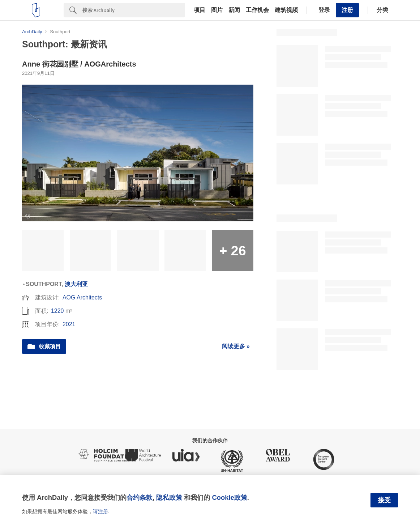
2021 (69, 324)
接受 (384, 500)
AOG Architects (82, 297)
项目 (200, 10)
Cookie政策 (229, 497)
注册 (347, 10)
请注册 (100, 511)
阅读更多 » (236, 346)
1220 (57, 311)
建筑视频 (286, 10)
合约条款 (140, 497)
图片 (217, 10)
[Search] (134, 10)
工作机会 (257, 10)
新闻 (234, 10)
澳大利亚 (76, 284)
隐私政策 (169, 497)
